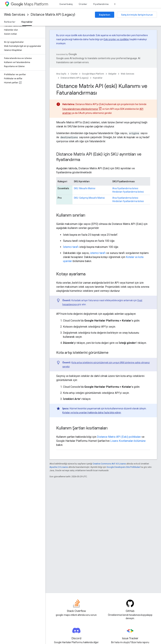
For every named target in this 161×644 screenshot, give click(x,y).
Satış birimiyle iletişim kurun (137, 15)
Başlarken (105, 15)
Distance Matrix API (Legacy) (53, 15)
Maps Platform (29, 4)
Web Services (15, 15)
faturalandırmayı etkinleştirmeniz (80, 109)
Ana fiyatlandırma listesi (125, 188)
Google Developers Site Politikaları (123, 467)
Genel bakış (66, 4)
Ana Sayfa (61, 74)
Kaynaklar (98, 78)
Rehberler (10, 22)
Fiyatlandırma (101, 4)
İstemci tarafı (71, 247)
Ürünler (83, 4)
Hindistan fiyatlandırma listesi (128, 192)
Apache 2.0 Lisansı (59, 467)
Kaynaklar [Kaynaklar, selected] (27, 22)
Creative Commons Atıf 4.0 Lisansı (109, 464)
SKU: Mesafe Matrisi (85, 188)
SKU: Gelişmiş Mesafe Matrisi (89, 198)
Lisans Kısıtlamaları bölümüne (128, 441)
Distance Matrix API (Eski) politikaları (119, 437)
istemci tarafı (98, 253)
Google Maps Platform (93, 74)
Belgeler (112, 74)
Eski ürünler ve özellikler (116, 39)
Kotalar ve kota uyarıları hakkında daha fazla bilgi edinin (92, 413)
